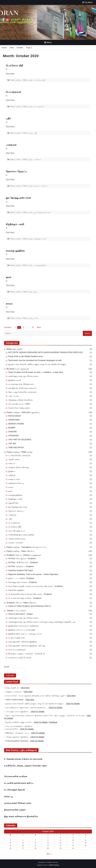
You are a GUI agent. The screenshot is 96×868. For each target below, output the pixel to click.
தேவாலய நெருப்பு (16, 171)
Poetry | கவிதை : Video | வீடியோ (20, 551)
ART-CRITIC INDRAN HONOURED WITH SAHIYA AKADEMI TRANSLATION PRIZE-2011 (46, 352)
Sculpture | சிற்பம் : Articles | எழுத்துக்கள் (24, 555)
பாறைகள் (11, 145)
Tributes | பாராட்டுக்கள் (16, 611)
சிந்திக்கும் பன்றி (15, 224)
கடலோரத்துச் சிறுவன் (14, 790)
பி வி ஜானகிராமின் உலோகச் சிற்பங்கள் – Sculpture (30, 594)
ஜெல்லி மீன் (13, 503)
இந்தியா (12, 471)
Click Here (25, 688)
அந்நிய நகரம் (14, 459)
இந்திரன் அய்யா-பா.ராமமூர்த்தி (22, 630)
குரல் (9, 277)
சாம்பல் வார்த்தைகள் (17, 650)
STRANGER (13, 436)
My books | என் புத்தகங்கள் (18, 369)
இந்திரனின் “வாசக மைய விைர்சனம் (24, 626)
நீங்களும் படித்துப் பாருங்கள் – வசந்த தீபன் (27, 654)
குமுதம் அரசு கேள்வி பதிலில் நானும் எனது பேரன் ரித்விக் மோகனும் (37, 364)
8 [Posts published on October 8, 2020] (48, 840)
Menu (48, 42)
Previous (8, 327)
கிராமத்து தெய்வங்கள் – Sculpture (23, 582)
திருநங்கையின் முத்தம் (15, 810)
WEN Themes (54, 865)
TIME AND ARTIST (16, 448)
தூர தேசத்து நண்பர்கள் (18, 198)
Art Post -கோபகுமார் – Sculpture (22, 558)
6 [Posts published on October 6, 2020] (23, 840)
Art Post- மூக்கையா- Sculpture (21, 566)
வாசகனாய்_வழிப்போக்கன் (20, 658)
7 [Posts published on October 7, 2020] (35, 840)
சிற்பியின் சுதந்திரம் (16, 590)
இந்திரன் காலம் (15, 380)
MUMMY (12, 428)
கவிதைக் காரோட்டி (16, 483)
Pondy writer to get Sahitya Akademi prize (25, 356)
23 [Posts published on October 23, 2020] (60, 846)
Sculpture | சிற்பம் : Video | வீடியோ (22, 603)
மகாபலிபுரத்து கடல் (17, 531)
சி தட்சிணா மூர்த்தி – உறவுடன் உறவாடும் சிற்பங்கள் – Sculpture (35, 586)
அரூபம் (12, 463)
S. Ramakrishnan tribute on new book (23, 759)
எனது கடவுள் (14, 479)
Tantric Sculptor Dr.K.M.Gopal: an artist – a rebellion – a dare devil (36, 372)
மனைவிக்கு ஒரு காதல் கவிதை (21, 535)
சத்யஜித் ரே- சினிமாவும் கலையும (22, 388)
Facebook (53, 722)
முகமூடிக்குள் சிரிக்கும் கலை (18, 803)
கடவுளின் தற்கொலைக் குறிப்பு (19, 783)
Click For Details (73, 704)
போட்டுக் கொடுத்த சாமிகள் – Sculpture (25, 598)
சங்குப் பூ (8, 796)
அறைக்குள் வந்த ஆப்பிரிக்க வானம (23, 376)
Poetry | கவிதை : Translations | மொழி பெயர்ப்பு (27, 547)
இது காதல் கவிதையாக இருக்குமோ (21, 816)
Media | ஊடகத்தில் (14, 349)
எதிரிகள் (12, 475)
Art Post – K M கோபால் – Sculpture (23, 562)
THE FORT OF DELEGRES (20, 440)
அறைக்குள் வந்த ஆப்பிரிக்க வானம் (23, 618)
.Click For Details (37, 737)
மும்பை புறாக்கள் (16, 543)
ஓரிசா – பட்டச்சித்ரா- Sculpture (21, 578)
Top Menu (87, 2)
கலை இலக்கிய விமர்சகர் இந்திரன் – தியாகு (26, 646)
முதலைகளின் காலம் (17, 539)
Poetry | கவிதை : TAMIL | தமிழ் (21, 80)
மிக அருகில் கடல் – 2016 (19, 404)
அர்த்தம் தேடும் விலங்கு (18, 467)
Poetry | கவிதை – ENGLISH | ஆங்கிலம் (23, 412)
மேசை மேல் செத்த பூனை (19, 408)
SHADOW (12, 432)
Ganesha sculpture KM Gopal (20, 570)
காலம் (9, 304)
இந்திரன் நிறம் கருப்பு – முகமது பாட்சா (25, 634)
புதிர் (8, 118)
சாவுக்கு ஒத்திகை (15, 251)
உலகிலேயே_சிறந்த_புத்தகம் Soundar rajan (25, 766)
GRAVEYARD (14, 420)
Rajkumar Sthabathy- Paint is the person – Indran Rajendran (33, 574)
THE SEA (12, 444)
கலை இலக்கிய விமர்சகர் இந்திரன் (23, 642)
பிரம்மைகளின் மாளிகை (16, 776)
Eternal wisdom (15, 416)
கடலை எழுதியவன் (17, 638)
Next (39, 327)
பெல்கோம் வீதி (14, 66)
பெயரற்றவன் (13, 92)
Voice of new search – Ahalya (20, 614)
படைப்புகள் (13, 396)
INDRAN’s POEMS (16, 424)
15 (33, 327)
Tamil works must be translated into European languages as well (35, 360)
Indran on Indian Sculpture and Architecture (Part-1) (30, 606)
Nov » (49, 854)
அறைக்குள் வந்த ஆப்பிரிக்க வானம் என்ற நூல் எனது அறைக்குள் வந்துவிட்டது (42, 622)
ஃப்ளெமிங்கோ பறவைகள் (19, 455)
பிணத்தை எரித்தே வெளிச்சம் (20, 400)
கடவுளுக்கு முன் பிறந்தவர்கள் (21, 384)
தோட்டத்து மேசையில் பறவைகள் (22, 392)
